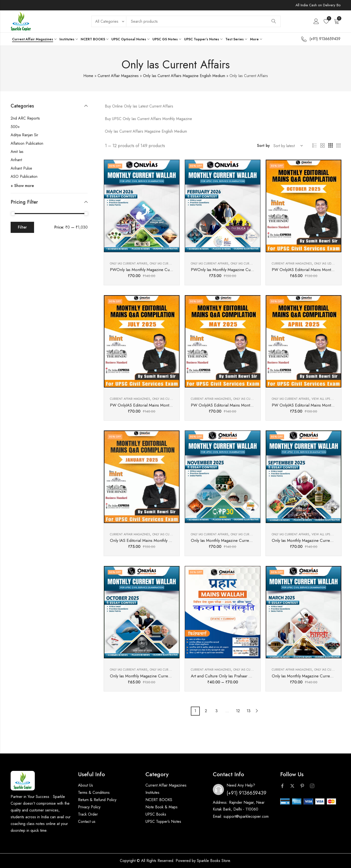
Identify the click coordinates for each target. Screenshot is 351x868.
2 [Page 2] (206, 711)
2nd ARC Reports (25, 118)
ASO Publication (24, 176)
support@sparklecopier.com (246, 816)
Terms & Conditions (94, 793)
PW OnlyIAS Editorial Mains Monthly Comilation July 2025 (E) (164, 405)
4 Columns (338, 146)
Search (274, 21)
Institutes (152, 793)
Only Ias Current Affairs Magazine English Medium (184, 76)
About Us (86, 785)
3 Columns (330, 146)
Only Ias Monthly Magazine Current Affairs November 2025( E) (246, 540)
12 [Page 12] (238, 711)
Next (257, 711)
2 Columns (322, 146)
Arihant (16, 160)
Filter (22, 227)
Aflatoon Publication (27, 143)
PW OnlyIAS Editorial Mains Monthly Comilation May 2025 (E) (245, 405)
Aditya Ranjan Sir (24, 135)
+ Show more (22, 186)
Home (88, 76)
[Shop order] (287, 146)
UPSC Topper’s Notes (163, 821)
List (315, 146)
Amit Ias (17, 152)
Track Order (88, 814)
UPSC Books (156, 814)
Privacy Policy (89, 807)
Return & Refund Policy (97, 800)
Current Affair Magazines (118, 76)
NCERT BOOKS (159, 800)
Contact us (87, 821)
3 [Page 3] (217, 711)
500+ (15, 127)
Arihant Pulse (21, 168)
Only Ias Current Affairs (129, 264)
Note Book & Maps (161, 807)
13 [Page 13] (249, 711)
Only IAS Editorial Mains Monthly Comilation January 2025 (161, 540)
